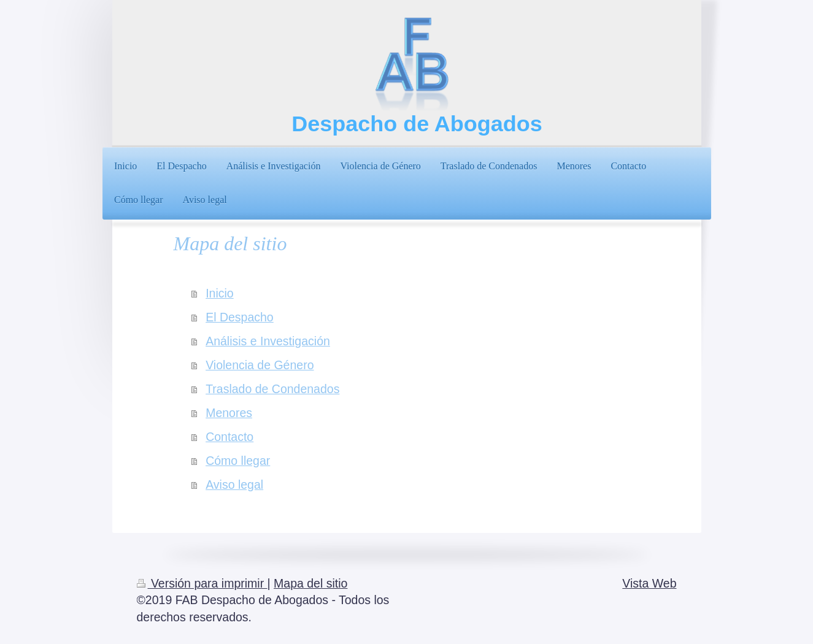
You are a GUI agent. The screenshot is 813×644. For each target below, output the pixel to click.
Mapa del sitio (310, 583)
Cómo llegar (238, 461)
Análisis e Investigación (268, 341)
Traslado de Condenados (272, 389)
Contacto (229, 437)
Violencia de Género (260, 365)
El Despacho (240, 317)
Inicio (220, 293)
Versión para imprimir (202, 583)
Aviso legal (234, 485)
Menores (229, 413)
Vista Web (649, 583)
